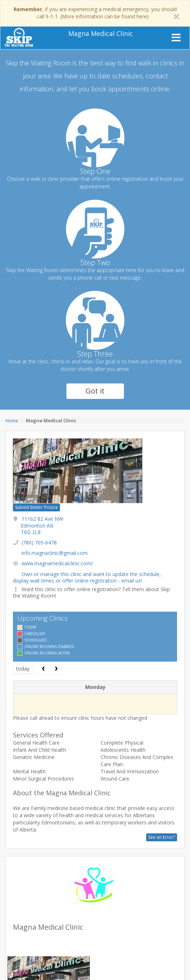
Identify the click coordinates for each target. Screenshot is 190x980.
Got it (95, 391)
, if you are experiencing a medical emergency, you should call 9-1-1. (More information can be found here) (95, 13)
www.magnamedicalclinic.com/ (57, 563)
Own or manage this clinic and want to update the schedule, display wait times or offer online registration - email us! (87, 577)
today (23, 669)
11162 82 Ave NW (42, 525)
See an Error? (162, 837)
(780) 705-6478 (39, 542)
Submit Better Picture (36, 507)
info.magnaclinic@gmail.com (55, 553)
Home (12, 420)
